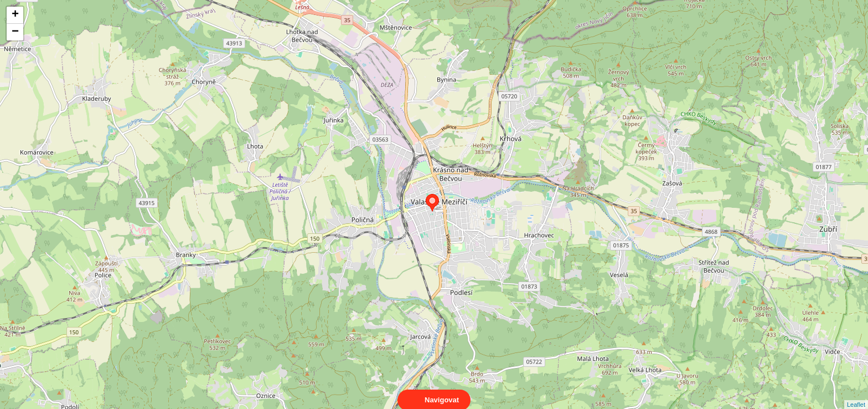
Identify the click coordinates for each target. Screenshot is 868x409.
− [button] (15, 32)
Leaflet (856, 395)
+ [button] (15, 15)
